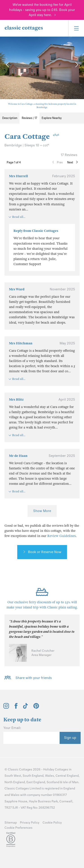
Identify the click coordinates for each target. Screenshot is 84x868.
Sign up (70, 738)
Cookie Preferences (18, 828)
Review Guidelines (61, 536)
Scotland (53, 782)
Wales (50, 776)
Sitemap (11, 823)
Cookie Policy (52, 823)
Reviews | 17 (29, 118)
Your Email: (12, 728)
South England (33, 776)
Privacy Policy (30, 823)
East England (36, 782)
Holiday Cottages (56, 769)
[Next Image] (76, 65)
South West (13, 776)
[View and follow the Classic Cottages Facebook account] (16, 708)
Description (10, 118)
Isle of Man (71, 782)
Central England (67, 776)
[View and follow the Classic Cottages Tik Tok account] (26, 708)
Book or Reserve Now (45, 552)
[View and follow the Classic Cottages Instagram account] (6, 708)
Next (70, 162)
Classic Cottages (20, 769)
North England (15, 782)
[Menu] (76, 28)
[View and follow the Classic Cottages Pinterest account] (36, 708)
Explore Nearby (52, 118)
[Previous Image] (8, 65)
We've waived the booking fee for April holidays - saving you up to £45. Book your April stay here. (42, 10)
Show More (42, 511)
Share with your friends (34, 678)
